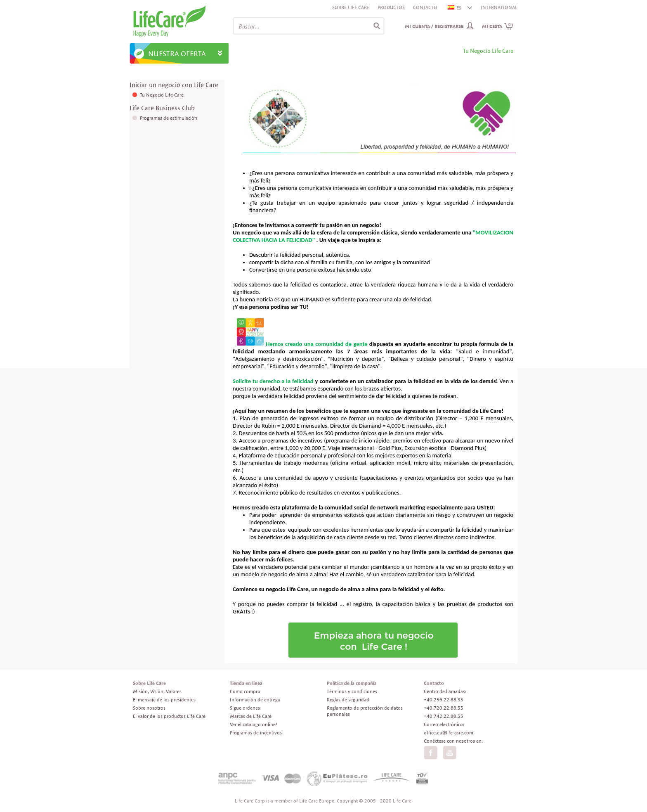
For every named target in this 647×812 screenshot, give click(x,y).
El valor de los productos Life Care (169, 716)
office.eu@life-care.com (449, 733)
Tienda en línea (246, 683)
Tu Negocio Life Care (162, 95)
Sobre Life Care (351, 7)
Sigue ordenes (245, 708)
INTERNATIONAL (499, 7)
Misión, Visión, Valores (157, 691)
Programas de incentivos (256, 733)
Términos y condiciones (352, 691)
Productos (391, 7)
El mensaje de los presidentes (164, 700)
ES (455, 8)
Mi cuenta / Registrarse (434, 26)
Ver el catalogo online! (254, 724)
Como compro (245, 691)
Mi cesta (498, 26)
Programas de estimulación (169, 118)
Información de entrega (255, 700)
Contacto (425, 7)
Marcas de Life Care (251, 716)
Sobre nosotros (149, 708)
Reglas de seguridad (348, 700)
